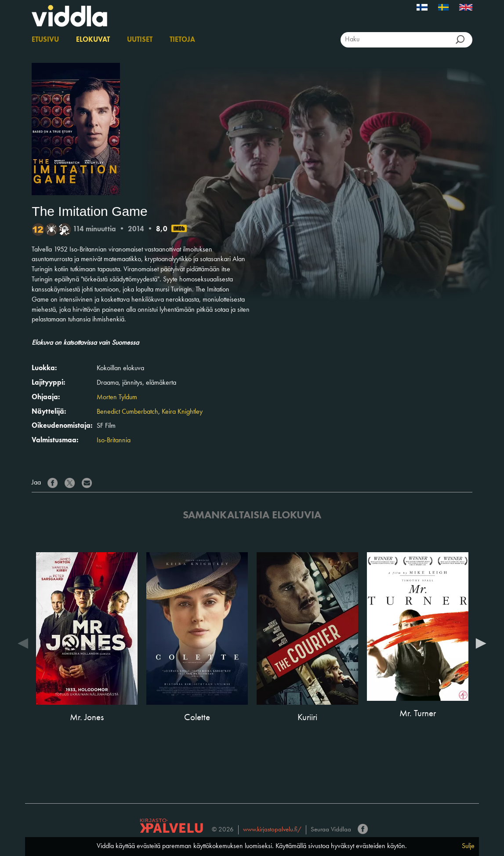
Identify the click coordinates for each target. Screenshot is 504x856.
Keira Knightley (182, 412)
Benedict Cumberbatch (127, 412)
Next (481, 643)
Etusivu (45, 40)
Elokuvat (93, 40)
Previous (23, 643)
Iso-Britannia (114, 441)
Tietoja (182, 40)
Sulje (468, 846)
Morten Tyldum (117, 397)
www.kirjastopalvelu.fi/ (272, 830)
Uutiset (140, 40)
